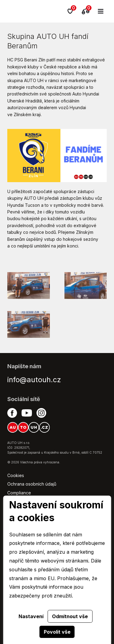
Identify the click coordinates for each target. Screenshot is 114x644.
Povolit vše (57, 632)
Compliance (19, 493)
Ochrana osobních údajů (32, 484)
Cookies (16, 475)
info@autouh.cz (34, 380)
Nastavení (31, 616)
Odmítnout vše (70, 616)
